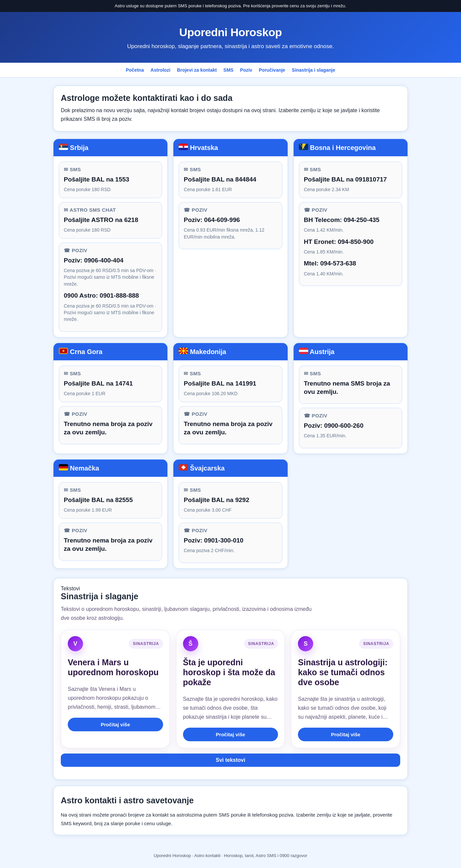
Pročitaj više (115, 724)
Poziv (246, 70)
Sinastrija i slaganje (314, 70)
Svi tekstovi (231, 760)
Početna (135, 70)
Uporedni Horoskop (231, 32)
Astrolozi (160, 70)
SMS (229, 70)
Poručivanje (272, 70)
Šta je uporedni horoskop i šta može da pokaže (229, 672)
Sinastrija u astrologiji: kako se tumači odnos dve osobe (343, 672)
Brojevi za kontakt (197, 70)
